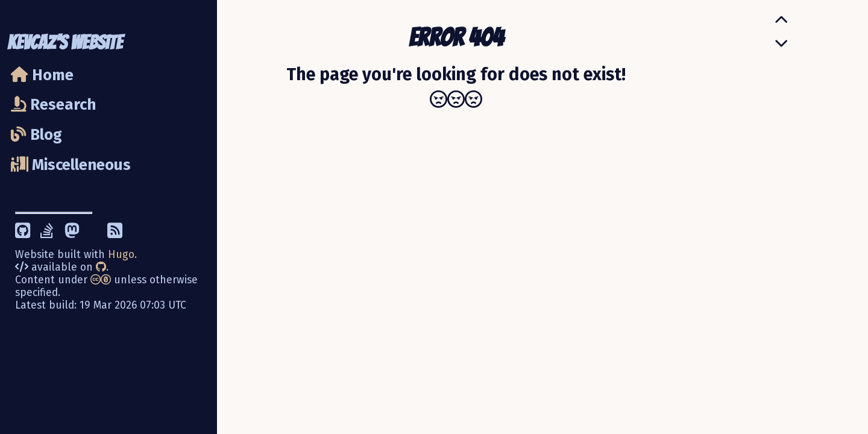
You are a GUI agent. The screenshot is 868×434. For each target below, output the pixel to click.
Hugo (121, 255)
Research (53, 105)
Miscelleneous (71, 165)
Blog (36, 135)
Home (42, 75)
